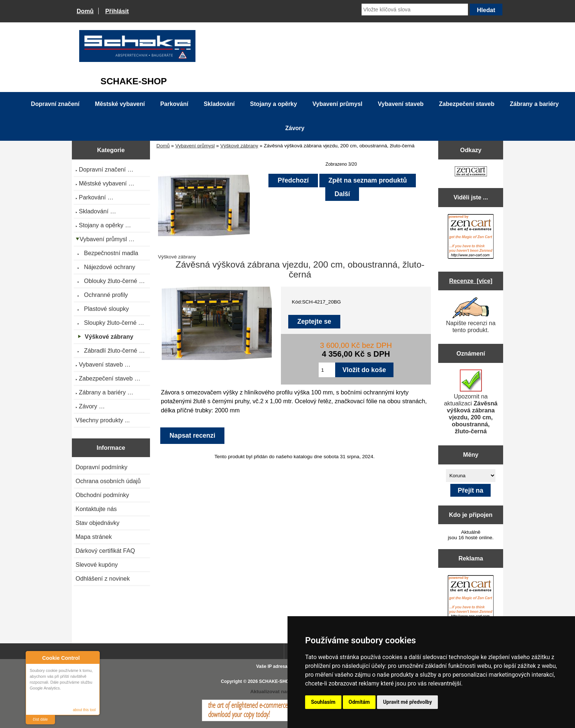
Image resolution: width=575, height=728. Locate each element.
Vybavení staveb (401, 104)
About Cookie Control (33, 658)
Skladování (219, 104)
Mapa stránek (94, 537)
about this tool (84, 710)
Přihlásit (117, 11)
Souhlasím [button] (323, 702)
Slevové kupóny (97, 565)
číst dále (41, 719)
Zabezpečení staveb (467, 104)
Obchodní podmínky (102, 495)
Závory (295, 128)
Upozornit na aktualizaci (471, 402)
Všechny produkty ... (103, 420)
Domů (85, 11)
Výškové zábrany (239, 146)
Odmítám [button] (359, 702)
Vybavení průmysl (195, 146)
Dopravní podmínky (101, 467)
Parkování (174, 104)
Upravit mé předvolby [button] (407, 702)
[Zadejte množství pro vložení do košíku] (327, 370)
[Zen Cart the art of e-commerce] (471, 172)
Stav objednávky (98, 523)
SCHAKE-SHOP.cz (278, 681)
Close (93, 658)
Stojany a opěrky (274, 104)
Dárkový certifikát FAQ (105, 551)
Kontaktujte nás (96, 509)
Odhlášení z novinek (103, 578)
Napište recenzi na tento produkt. (471, 315)
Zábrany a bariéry (534, 104)
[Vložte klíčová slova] (415, 10)
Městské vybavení (120, 104)
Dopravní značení (55, 104)
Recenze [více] (471, 281)
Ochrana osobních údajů (108, 481)
